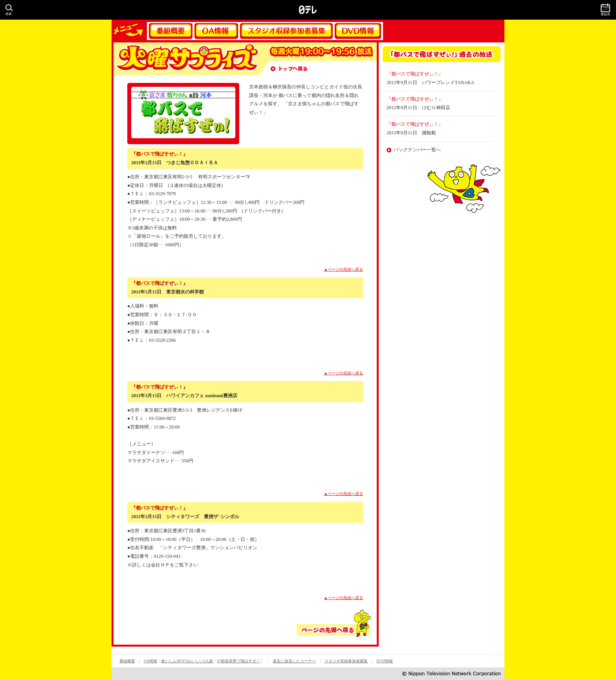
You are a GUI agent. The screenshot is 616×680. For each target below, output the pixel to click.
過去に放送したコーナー (294, 661)
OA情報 (216, 31)
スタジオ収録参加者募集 (286, 31)
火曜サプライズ (186, 59)
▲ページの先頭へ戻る (344, 269)
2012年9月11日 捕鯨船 (411, 133)
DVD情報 (358, 31)
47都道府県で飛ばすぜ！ (238, 661)
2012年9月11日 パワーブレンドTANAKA (430, 82)
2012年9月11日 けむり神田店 (418, 108)
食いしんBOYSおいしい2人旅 (187, 661)
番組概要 (171, 31)
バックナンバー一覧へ (417, 150)
